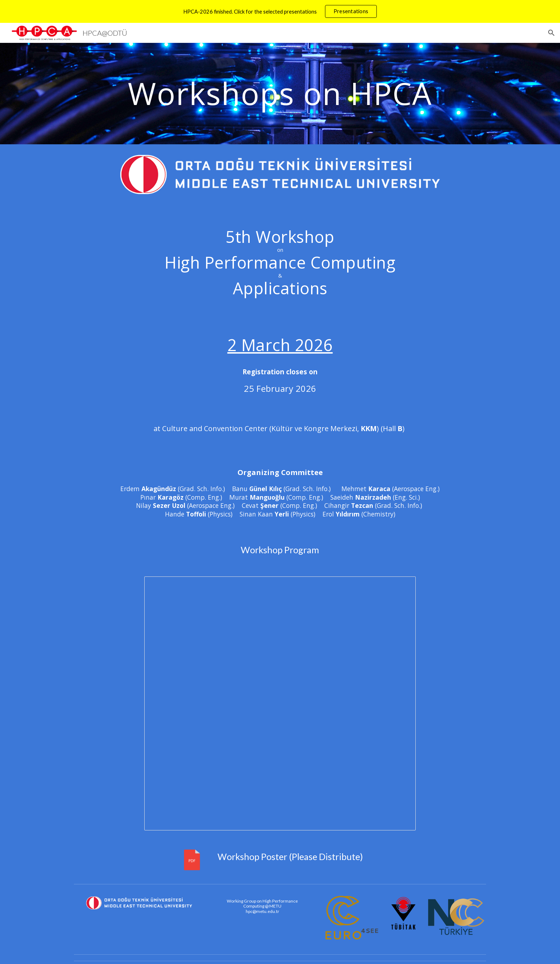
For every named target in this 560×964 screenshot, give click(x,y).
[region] (280, 11)
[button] (551, 33)
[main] (280, 93)
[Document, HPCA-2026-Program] (280, 703)
